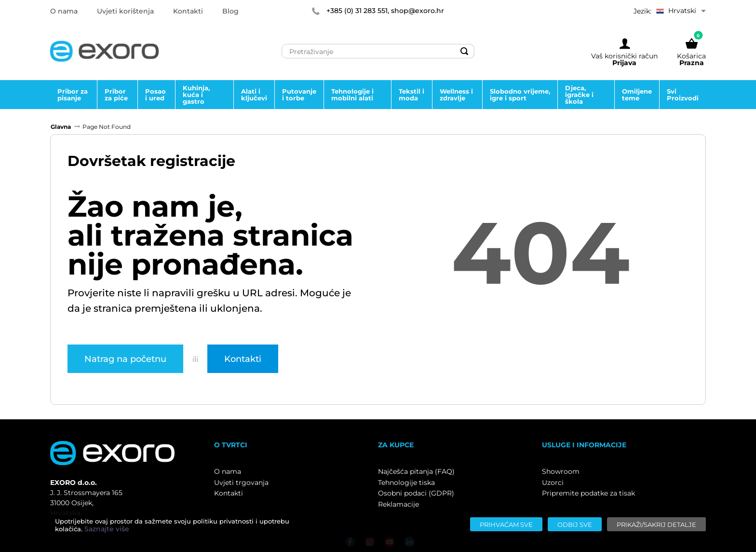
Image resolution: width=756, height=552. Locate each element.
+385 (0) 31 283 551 (357, 11)
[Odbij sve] (575, 524)
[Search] (464, 51)
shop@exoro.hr (418, 11)
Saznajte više (107, 529)
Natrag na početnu (125, 359)
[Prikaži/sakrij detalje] (656, 524)
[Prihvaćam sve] (506, 524)
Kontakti (243, 359)
